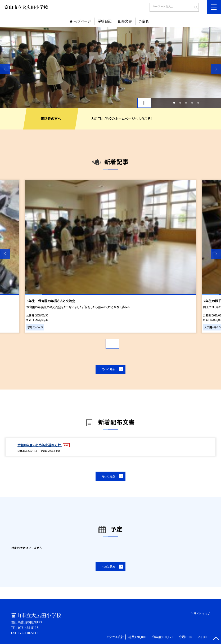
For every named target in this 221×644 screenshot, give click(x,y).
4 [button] (192, 103)
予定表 (144, 21)
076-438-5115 (28, 627)
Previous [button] (5, 69)
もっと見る (109, 369)
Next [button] (216, 69)
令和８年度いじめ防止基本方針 (40, 445)
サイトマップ (202, 613)
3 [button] (186, 103)
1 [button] (174, 103)
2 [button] (180, 103)
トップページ (82, 21)
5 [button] (198, 103)
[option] (110, 68)
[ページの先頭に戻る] (216, 639)
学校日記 (105, 21)
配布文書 (125, 21)
